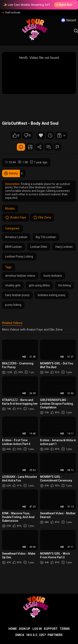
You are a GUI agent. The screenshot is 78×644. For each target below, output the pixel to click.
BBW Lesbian (14, 247)
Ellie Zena (42, 217)
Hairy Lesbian (64, 247)
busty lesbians (53, 276)
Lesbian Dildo (39, 247)
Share (39, 147)
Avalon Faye (16, 217)
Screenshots (30, 147)
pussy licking (13, 305)
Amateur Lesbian (16, 237)
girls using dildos (39, 285)
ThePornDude (11, 13)
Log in (37, 629)
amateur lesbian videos (20, 276)
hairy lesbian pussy (17, 295)
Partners (55, 635)
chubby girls (13, 285)
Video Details (21, 147)
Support (51, 629)
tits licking (64, 285)
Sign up (25, 629)
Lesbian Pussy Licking (19, 256)
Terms (65, 629)
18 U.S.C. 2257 (36, 635)
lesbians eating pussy (52, 295)
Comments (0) (49, 147)
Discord (69, 20)
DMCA (20, 635)
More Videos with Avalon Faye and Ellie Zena (32, 330)
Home (13, 629)
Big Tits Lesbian (46, 237)
